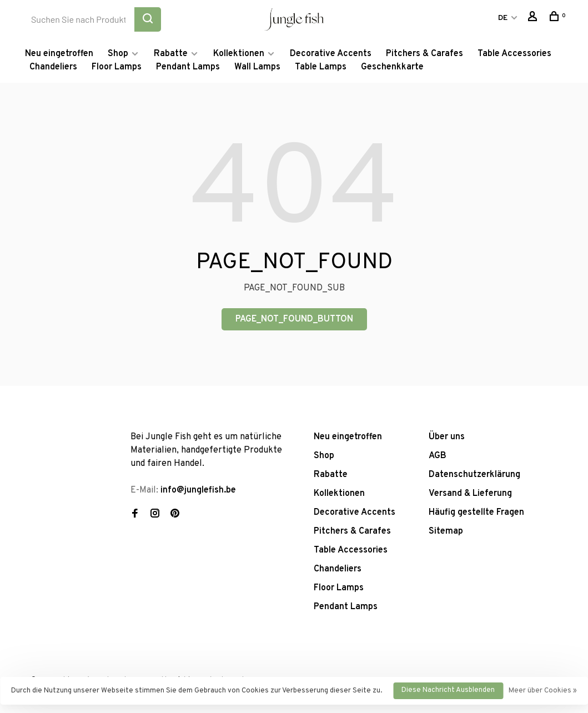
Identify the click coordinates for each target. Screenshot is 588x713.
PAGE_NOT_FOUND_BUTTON (294, 319)
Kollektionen (239, 54)
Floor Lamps (117, 67)
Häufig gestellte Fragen (476, 513)
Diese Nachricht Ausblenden (448, 690)
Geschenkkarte (392, 67)
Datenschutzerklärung (474, 475)
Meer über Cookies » (543, 691)
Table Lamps (321, 67)
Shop (118, 54)
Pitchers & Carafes (424, 54)
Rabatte (171, 54)
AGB (438, 456)
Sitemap (446, 531)
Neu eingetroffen (59, 54)
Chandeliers (53, 67)
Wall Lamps (257, 67)
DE (503, 18)
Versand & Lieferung (470, 494)
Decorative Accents (331, 54)
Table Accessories (514, 54)
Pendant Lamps (188, 67)
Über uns (447, 437)
